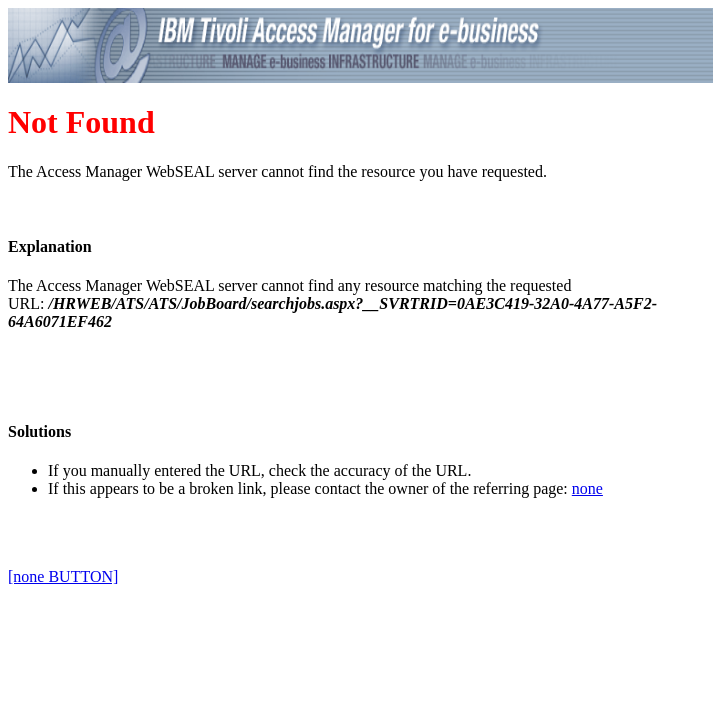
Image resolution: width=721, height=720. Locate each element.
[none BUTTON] (63, 576)
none (587, 488)
